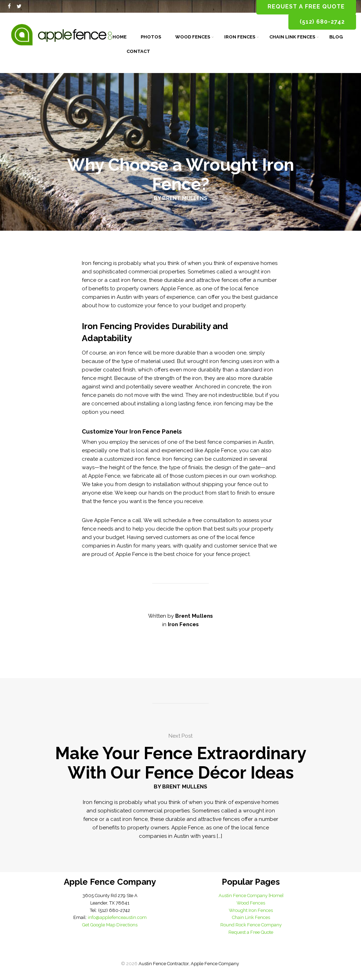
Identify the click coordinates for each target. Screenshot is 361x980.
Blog (336, 37)
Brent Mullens (185, 198)
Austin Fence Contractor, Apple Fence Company (189, 964)
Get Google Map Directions (110, 925)
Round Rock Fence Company (251, 925)
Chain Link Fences (292, 37)
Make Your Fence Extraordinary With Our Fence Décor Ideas (181, 763)
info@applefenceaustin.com (117, 917)
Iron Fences (240, 37)
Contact (138, 51)
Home (120, 37)
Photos (151, 37)
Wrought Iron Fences (251, 910)
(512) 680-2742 (322, 22)
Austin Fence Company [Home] (251, 896)
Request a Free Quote (251, 932)
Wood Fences (193, 37)
